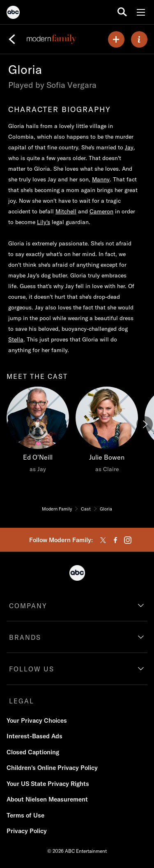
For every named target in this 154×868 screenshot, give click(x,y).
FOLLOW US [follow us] (32, 669)
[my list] (116, 39)
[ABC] (13, 14)
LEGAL (22, 701)
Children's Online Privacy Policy (52, 768)
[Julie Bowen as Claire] (107, 432)
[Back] (12, 39)
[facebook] (115, 540)
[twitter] (103, 540)
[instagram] (128, 540)
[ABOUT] (139, 39)
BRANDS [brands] (25, 637)
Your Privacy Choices (37, 720)
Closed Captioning (33, 752)
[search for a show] (122, 12)
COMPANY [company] (28, 606)
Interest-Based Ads (34, 736)
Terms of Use (25, 815)
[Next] (145, 424)
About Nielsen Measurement (47, 799)
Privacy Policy (27, 831)
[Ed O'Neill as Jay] (38, 432)
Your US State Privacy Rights (48, 784)
